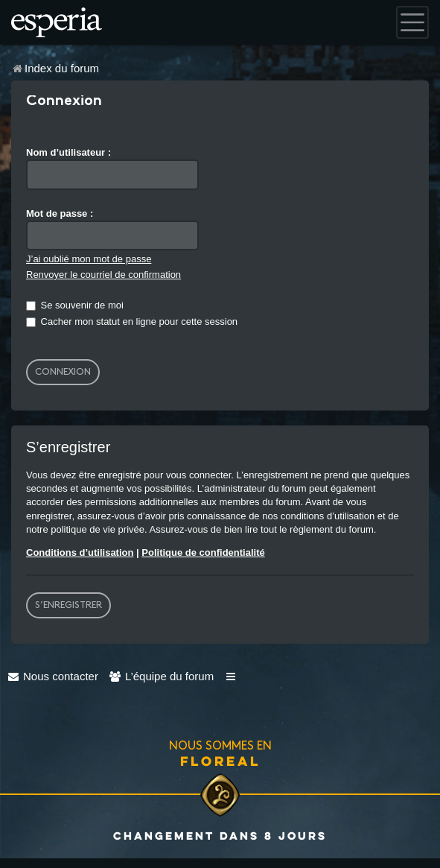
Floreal (220, 761)
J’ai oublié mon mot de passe (89, 259)
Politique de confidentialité (203, 552)
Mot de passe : (60, 213)
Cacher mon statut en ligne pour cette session (132, 321)
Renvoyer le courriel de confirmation (103, 275)
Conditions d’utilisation (80, 552)
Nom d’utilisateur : (68, 152)
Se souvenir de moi (75, 305)
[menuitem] (53, 676)
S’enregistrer (68, 605)
